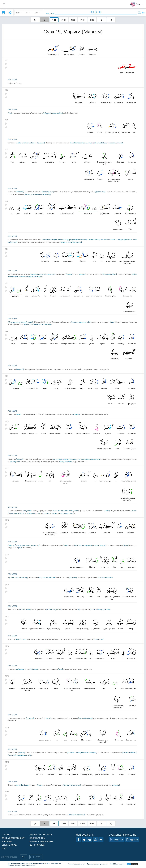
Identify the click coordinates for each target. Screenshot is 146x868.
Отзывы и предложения (41, 842)
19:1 (7, 60)
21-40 (64, 20)
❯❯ (111, 20)
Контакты (7, 842)
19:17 (7, 676)
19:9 (7, 376)
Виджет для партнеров (41, 835)
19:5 (7, 201)
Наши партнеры (37, 838)
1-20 (54, 20)
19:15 (7, 617)
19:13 (7, 555)
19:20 (7, 792)
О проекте (7, 835)
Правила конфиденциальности (97, 864)
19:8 (7, 331)
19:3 (7, 120)
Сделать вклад (9, 845)
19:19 (7, 762)
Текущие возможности (13, 838)
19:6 (7, 249)
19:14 (7, 585)
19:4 (7, 150)
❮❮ (35, 20)
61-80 (82, 20)
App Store (132, 840)
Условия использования (76, 864)
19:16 (7, 646)
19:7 (7, 284)
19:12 (7, 520)
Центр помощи (37, 845)
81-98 (92, 20)
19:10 (7, 421)
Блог (4, 849)
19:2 (7, 90)
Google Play (117, 840)
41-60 (73, 20)
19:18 (7, 728)
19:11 (7, 469)
